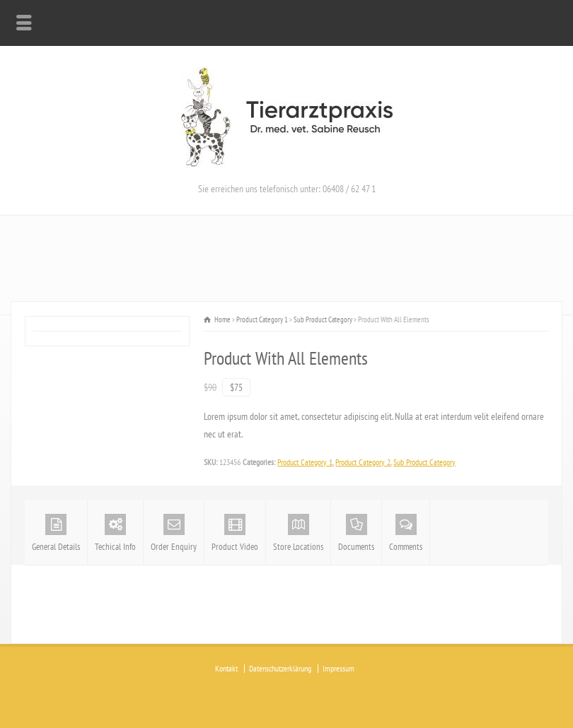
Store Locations (298, 533)
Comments (406, 533)
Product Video (235, 533)
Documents (356, 533)
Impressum (338, 668)
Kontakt (226, 668)
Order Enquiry (174, 533)
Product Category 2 (363, 462)
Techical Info (115, 533)
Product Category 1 (305, 462)
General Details (56, 533)
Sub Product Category (424, 462)
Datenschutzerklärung (280, 668)
